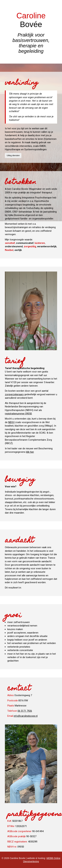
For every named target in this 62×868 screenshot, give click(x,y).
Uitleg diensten (13, 156)
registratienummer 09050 (18, 414)
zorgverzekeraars (14, 394)
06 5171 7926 (25, 711)
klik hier (30, 452)
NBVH (11, 422)
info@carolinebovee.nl (26, 716)
